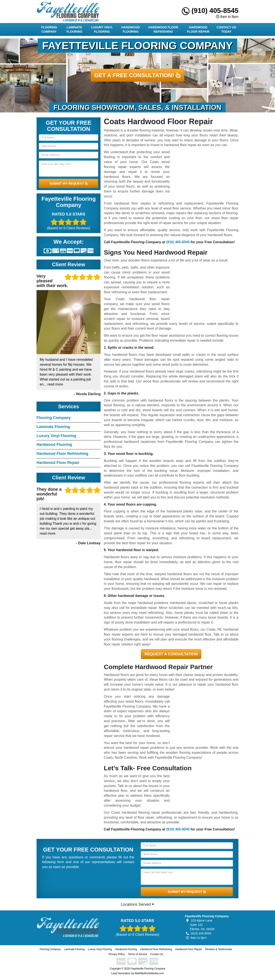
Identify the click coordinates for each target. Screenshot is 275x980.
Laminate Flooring (74, 29)
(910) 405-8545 (210, 11)
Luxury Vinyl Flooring (102, 29)
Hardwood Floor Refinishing (163, 29)
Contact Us (157, 954)
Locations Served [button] (137, 904)
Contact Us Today (226, 29)
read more (55, 384)
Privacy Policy (117, 954)
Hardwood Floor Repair (198, 29)
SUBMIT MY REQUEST (69, 183)
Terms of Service (137, 954)
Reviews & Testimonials (218, 949)
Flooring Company (49, 29)
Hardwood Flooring (131, 29)
